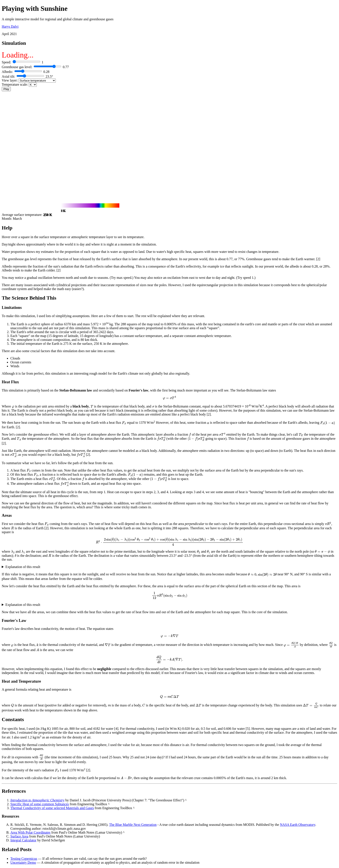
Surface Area (19, 836)
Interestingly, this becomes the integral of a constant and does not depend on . (169, 605)
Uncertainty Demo (23, 862)
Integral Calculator (23, 840)
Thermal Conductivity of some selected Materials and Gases (52, 808)
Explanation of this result (23, 567)
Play (6, 89)
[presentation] (169, 398)
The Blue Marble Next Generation (133, 825)
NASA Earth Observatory (298, 825)
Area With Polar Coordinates (30, 832)
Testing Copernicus (24, 859)
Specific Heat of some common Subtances (40, 804)
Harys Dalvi (10, 26)
